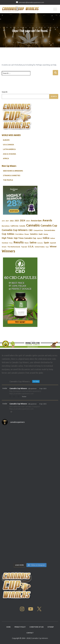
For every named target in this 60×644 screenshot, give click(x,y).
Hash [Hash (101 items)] (41, 234)
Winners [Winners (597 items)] (8, 251)
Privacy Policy (20, 627)
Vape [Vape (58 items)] (47, 247)
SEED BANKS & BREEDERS (13, 171)
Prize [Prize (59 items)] (11, 243)
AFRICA (6, 158)
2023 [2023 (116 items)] (17, 221)
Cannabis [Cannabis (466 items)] (33, 225)
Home (8, 627)
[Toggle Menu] (55, 9)
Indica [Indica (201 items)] (46, 238)
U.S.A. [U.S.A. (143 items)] (31, 246)
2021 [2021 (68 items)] (7, 221)
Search (5, 92)
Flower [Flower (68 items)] (27, 234)
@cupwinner (33, 388)
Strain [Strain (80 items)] (4, 247)
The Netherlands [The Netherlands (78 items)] (14, 247)
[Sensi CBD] (20, 292)
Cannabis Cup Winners (18, 388)
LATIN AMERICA (9, 149)
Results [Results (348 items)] (19, 242)
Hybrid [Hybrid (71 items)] (39, 238)
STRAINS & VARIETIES (12, 175)
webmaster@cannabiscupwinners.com (31, 2)
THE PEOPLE (8, 180)
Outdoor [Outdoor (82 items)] (5, 243)
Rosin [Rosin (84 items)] (27, 243)
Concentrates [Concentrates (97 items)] (49, 230)
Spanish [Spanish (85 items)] (53, 243)
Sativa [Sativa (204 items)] (33, 242)
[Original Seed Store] (30, 344)
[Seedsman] (20, 200)
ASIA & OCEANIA (10, 154)
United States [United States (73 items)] (40, 247)
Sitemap (51, 627)
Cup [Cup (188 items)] (4, 234)
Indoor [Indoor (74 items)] (53, 238)
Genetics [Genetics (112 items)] (34, 234)
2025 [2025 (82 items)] (28, 221)
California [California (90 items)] (14, 226)
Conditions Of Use (37, 627)
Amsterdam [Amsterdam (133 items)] (36, 221)
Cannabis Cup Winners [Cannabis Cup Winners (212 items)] (15, 230)
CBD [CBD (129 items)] (31, 230)
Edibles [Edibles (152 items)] (11, 234)
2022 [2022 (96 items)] (12, 221)
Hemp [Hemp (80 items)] (46, 234)
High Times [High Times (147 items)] (7, 238)
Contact (30, 633)
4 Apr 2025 (43, 404)
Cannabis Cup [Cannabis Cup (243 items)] (49, 225)
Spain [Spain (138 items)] (46, 243)
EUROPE (6, 140)
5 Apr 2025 (43, 388)
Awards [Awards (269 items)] (47, 220)
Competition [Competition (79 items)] (38, 230)
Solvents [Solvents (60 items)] (40, 243)
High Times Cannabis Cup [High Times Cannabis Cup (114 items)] (25, 238)
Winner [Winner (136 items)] (53, 247)
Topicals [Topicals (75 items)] (24, 247)
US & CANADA (8, 145)
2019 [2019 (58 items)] (3, 221)
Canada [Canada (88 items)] (22, 226)
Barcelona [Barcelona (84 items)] (6, 226)
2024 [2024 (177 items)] (22, 220)
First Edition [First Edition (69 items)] (19, 234)
